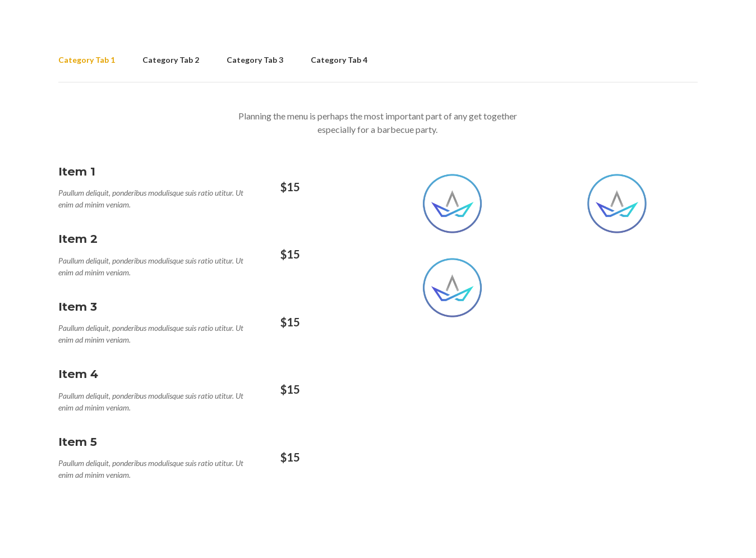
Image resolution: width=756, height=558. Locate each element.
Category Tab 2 (171, 60)
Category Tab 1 (87, 60)
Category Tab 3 (255, 60)
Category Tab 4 (339, 60)
